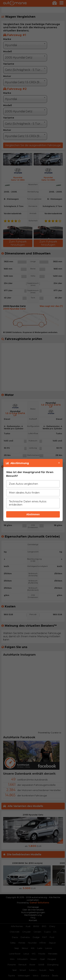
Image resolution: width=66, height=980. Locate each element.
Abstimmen (33, 514)
